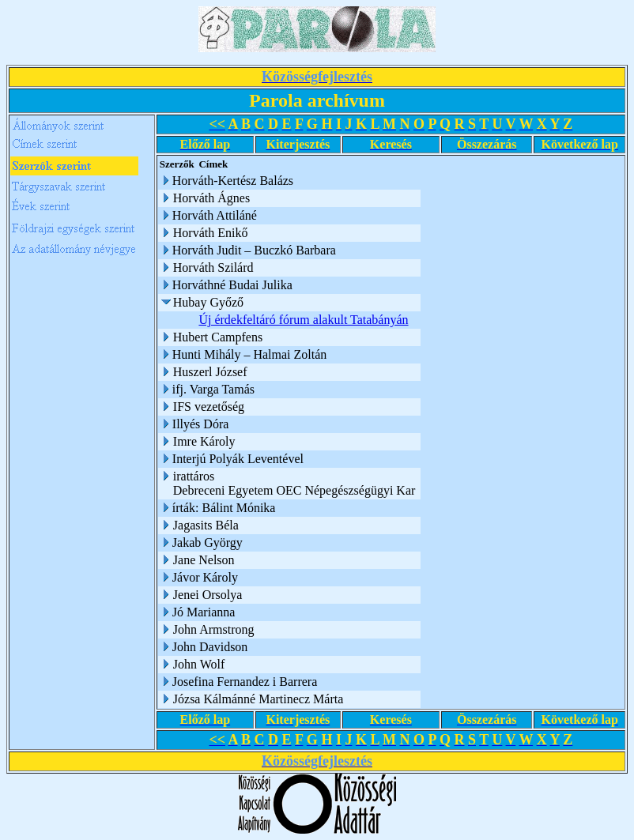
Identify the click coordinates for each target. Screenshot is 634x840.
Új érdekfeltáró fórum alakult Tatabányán (306, 320)
